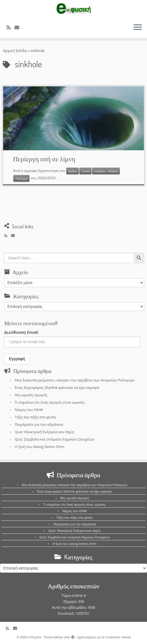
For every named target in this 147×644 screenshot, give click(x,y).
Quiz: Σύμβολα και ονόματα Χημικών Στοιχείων (55, 439)
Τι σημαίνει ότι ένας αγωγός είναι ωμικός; (50, 402)
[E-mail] (19, 27)
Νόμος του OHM (29, 410)
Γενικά (85, 171)
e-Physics (34, 637)
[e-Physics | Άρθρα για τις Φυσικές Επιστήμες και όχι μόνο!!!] (73, 9)
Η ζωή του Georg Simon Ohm (40, 447)
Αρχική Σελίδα (15, 51)
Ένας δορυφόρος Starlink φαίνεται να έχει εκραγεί (57, 387)
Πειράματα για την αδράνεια (39, 424)
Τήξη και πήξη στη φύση (35, 417)
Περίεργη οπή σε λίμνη (44, 159)
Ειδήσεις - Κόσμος (106, 171)
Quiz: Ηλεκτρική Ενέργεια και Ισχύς (44, 432)
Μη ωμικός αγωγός (31, 395)
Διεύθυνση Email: (22, 332)
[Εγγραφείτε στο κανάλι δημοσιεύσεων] (10, 27)
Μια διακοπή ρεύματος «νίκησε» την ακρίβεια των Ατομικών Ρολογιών (75, 380)
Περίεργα (21, 178)
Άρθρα (73, 171)
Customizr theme (118, 637)
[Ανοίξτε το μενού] (138, 28)
